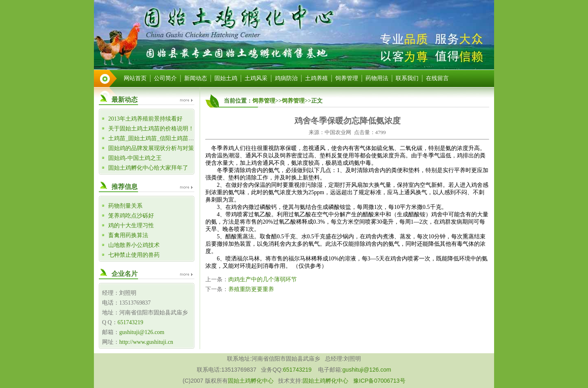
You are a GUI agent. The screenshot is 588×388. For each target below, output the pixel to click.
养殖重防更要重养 (251, 289)
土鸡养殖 (316, 78)
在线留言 (437, 78)
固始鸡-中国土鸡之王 (135, 158)
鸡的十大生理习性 (131, 225)
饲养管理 (347, 78)
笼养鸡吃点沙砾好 (131, 216)
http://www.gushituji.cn (146, 342)
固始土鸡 (226, 78)
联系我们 (407, 78)
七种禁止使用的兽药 (134, 255)
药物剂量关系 (125, 206)
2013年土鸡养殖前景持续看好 (145, 119)
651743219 (130, 322)
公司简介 (165, 78)
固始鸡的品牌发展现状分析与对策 (151, 148)
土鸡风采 (256, 78)
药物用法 (377, 78)
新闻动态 (196, 78)
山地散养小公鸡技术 (134, 245)
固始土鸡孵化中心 (251, 381)
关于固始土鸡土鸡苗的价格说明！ (151, 129)
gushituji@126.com (142, 332)
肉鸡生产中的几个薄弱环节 (263, 279)
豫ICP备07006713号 (379, 381)
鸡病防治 (286, 78)
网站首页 (135, 78)
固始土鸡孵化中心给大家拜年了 (148, 168)
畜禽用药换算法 (128, 235)
